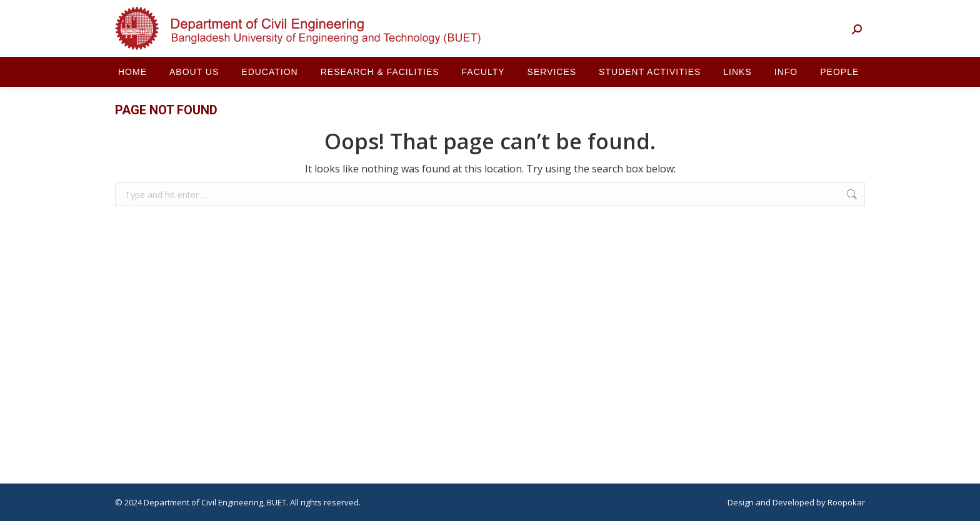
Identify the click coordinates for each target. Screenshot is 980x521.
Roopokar (846, 502)
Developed (793, 502)
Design (741, 502)
